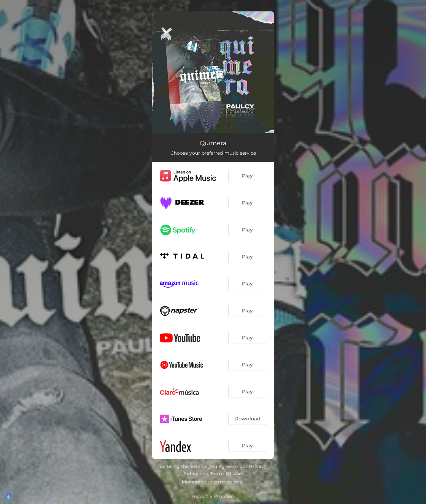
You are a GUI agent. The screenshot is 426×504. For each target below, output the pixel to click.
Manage (191, 482)
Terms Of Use (226, 473)
